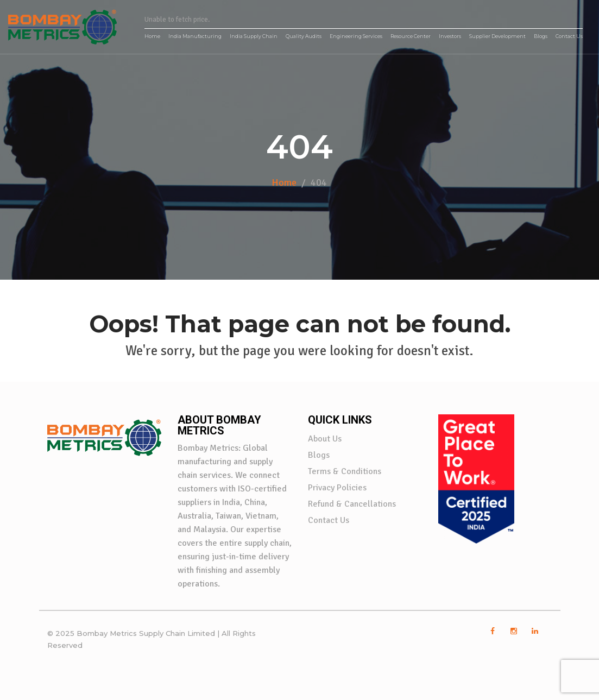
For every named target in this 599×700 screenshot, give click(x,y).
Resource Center (411, 36)
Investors (450, 36)
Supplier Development (497, 36)
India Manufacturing (195, 36)
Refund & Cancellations (352, 504)
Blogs (541, 36)
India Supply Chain (254, 36)
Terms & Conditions (345, 471)
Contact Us (569, 36)
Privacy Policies (337, 488)
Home (152, 36)
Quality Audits (304, 36)
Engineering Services (356, 36)
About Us (325, 439)
